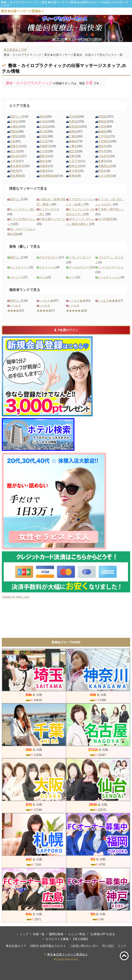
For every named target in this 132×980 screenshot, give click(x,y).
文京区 (44, 127)
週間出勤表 (56, 934)
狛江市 (14, 151)
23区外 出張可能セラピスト (48, 946)
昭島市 (44, 156)
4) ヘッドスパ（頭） (23, 209)
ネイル (43, 277)
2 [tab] (66, 39)
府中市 (102, 151)
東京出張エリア (16, 946)
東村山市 (74, 166)
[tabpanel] (66, 28)
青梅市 (73, 176)
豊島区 (102, 121)
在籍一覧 (39, 934)
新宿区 (102, 117)
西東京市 (16, 146)
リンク (122, 946)
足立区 (44, 141)
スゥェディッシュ (109, 277)
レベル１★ (46, 301)
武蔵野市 (45, 146)
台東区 (14, 127)
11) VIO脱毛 (105, 219)
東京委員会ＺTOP (15, 50)
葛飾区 (73, 141)
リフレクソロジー (80, 257)
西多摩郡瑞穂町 (49, 176)
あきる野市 (105, 176)
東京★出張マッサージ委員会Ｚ (68, 954)
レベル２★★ (77, 301)
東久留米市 (17, 166)
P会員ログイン (66, 330)
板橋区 (102, 131)
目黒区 (73, 121)
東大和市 (74, 171)
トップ (24, 934)
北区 (13, 141)
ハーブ (72, 277)
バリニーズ (17, 277)
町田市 (102, 171)
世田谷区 (74, 127)
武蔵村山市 (105, 166)
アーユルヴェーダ (80, 267)
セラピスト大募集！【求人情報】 (67, 939)
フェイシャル (47, 267)
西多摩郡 (16, 176)
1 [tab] (61, 39)
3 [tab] (71, 39)
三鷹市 (73, 146)
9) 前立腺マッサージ (52, 219)
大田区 (102, 127)
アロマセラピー (49, 257)
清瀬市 (44, 171)
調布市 (102, 146)
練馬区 (73, 131)
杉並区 (44, 136)
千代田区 (104, 141)
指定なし (16, 117)
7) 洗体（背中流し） (111, 209)
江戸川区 (104, 136)
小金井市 (104, 156)
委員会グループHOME (66, 642)
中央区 (44, 121)
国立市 (73, 151)
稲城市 (44, 166)
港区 (42, 117)
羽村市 (14, 171)
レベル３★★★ (107, 301)
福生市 (44, 161)
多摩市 (102, 161)
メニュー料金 (77, 934)
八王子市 (74, 161)
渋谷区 (14, 121)
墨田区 (14, 131)
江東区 (73, 136)
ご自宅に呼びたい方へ (84, 946)
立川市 (44, 151)
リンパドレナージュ (110, 267)
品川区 (73, 117)
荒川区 (44, 131)
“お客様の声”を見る (102, 934)
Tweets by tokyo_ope (16, 597)
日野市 (73, 156)
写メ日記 (108, 946)
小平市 (14, 161)
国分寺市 (16, 156)
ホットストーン (19, 267)
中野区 (14, 136)
